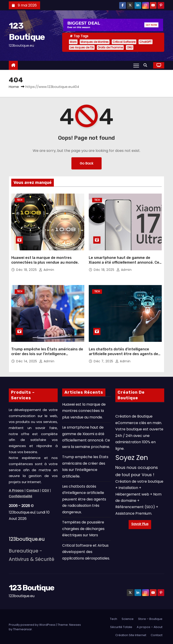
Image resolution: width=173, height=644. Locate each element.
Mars (73, 42)
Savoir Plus (140, 523)
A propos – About (150, 626)
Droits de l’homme (110, 47)
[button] (146, 65)
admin (47, 269)
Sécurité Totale (121, 626)
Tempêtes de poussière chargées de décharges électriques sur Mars (83, 528)
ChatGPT (146, 42)
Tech (20, 200)
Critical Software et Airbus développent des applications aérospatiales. (86, 551)
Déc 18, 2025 (27, 269)
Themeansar (23, 628)
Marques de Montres (95, 42)
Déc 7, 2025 (104, 361)
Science (128, 618)
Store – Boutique (150, 618)
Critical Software (124, 42)
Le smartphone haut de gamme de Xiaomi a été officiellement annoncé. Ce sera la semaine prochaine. (124, 262)
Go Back (86, 163)
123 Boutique (32, 587)
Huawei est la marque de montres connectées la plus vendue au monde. (84, 410)
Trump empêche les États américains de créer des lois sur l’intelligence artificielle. (47, 353)
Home (14, 87)
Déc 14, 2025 (27, 361)
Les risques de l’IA (82, 47)
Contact (157, 634)
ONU (130, 47)
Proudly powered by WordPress (32, 624)
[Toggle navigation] (136, 65)
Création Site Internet (131, 634)
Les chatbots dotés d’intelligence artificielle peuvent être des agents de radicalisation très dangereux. (123, 353)
